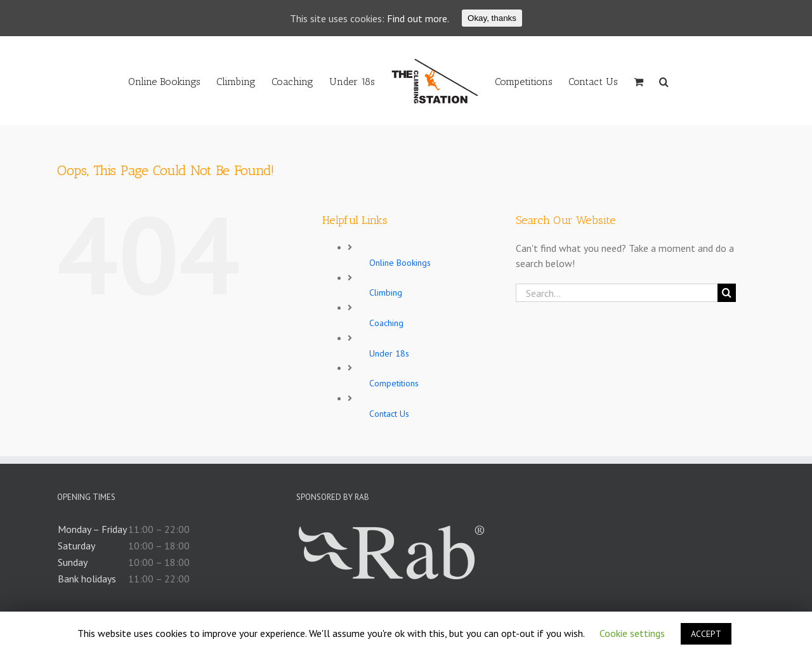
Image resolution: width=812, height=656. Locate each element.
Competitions (394, 383)
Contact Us (389, 414)
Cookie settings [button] (632, 633)
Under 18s (389, 353)
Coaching (386, 323)
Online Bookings (400, 263)
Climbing (386, 292)
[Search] (664, 81)
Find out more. (418, 18)
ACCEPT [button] (706, 634)
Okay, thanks (492, 18)
